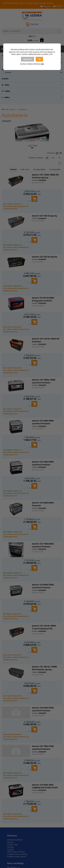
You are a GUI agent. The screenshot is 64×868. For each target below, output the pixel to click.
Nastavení (28, 59)
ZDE (42, 64)
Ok (39, 59)
